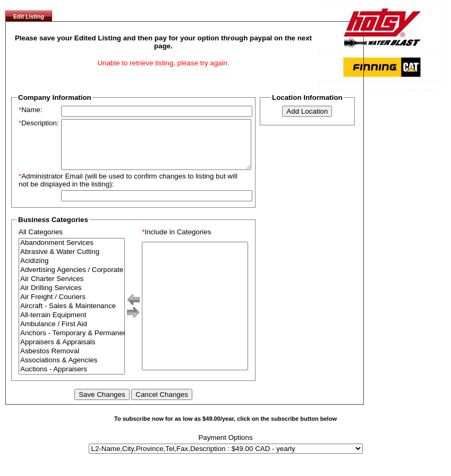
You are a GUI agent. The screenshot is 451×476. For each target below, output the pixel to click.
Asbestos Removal (72, 361)
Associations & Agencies (72, 370)
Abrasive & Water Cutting (72, 262)
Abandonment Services (72, 253)
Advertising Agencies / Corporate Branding (72, 280)
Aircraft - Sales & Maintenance (72, 316)
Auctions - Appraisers (72, 379)
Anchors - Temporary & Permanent (72, 343)
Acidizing (72, 271)
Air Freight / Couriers (72, 307)
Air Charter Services (72, 289)
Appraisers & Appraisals (72, 352)
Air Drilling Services (72, 298)
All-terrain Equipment (72, 325)
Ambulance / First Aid (72, 334)
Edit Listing (29, 16)
